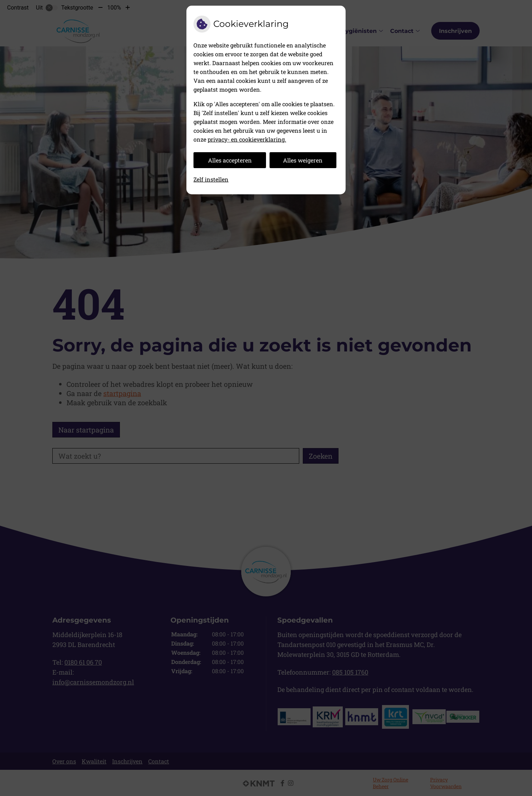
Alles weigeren (303, 160)
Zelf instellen (211, 179)
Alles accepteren (230, 160)
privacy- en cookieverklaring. (247, 139)
